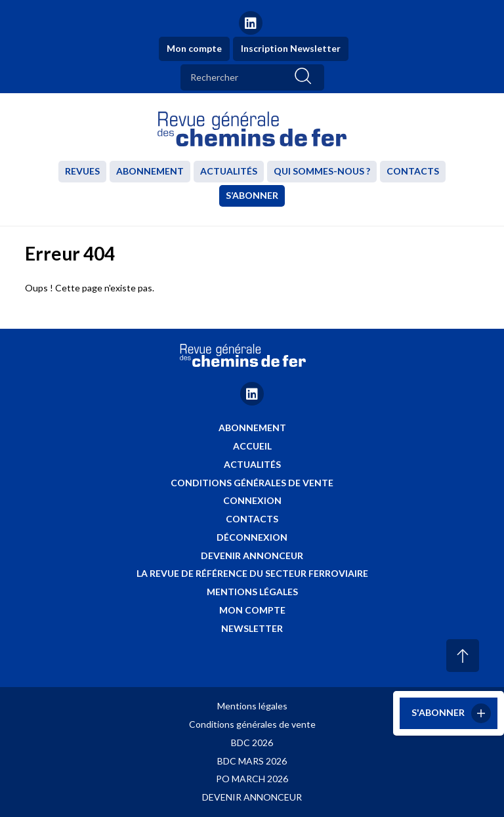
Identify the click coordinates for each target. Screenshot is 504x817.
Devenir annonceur (252, 555)
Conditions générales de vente (252, 483)
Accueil (252, 446)
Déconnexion (252, 537)
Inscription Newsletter (291, 48)
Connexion (252, 500)
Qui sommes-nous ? (322, 171)
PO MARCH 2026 (252, 779)
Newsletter (252, 628)
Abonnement (150, 171)
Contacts (413, 171)
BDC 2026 (252, 743)
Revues (82, 171)
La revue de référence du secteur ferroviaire (252, 573)
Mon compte (194, 48)
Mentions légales (252, 592)
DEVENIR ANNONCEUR (252, 797)
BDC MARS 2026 (252, 761)
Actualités (229, 171)
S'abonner (438, 712)
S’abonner (252, 195)
